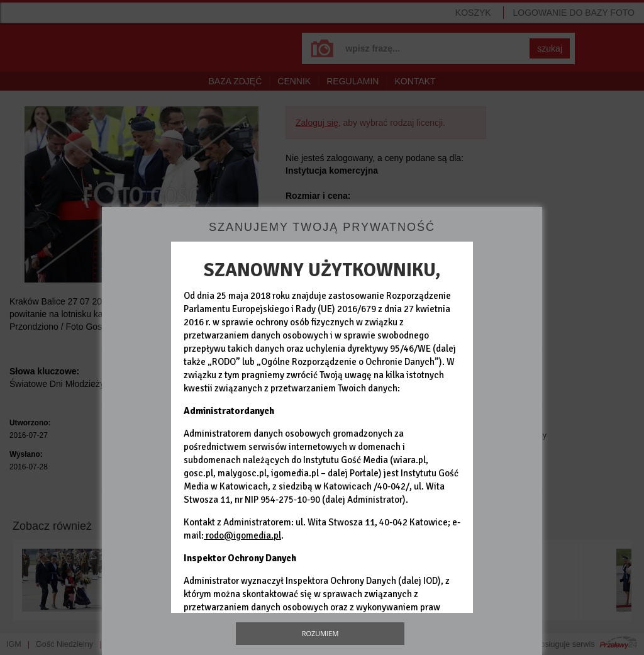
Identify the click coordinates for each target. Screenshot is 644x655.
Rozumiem (320, 633)
